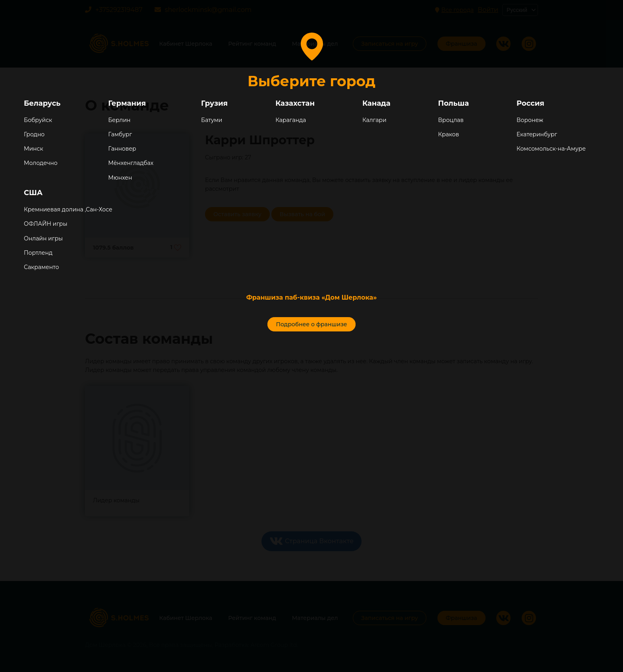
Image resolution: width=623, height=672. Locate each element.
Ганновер (122, 149)
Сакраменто (41, 267)
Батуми (212, 120)
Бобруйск (38, 120)
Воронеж (530, 120)
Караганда (291, 120)
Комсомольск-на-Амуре (551, 149)
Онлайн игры (43, 238)
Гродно (34, 134)
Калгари (374, 120)
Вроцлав (451, 120)
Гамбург (120, 134)
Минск (34, 149)
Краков (449, 134)
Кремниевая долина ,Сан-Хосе (68, 209)
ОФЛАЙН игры (45, 224)
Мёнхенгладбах (131, 163)
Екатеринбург (537, 134)
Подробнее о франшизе (311, 324)
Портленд (38, 253)
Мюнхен (120, 178)
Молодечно (41, 163)
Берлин (119, 120)
